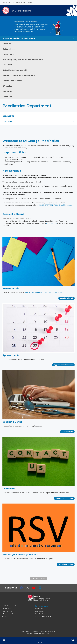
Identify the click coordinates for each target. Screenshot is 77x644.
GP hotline (7, 86)
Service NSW (7, 609)
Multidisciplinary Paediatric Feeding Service (23, 59)
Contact (5, 616)
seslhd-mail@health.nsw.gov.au (38, 633)
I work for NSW (7, 611)
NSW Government (9, 606)
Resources (7, 91)
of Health (8, 614)
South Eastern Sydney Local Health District (18, 2)
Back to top (38, 579)
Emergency (39, 641)
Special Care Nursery (12, 81)
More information (66, 564)
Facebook (21, 588)
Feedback (7, 97)
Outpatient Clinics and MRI (15, 70)
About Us (7, 44)
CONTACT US (52, 223)
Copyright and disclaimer (43, 616)
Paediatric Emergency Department (19, 75)
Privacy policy (40, 611)
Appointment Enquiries (63, 365)
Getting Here (9, 49)
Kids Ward (7, 65)
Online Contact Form (64, 498)
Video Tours (8, 54)
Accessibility (39, 609)
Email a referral (66, 298)
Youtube (34, 588)
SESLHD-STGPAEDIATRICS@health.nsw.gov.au (56, 205)
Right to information (42, 614)
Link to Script (67, 432)
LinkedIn (40, 588)
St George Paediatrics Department (19, 38)
